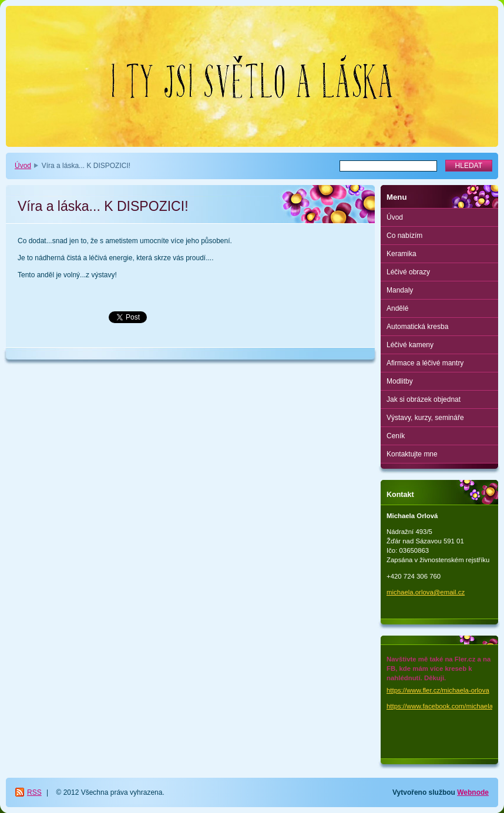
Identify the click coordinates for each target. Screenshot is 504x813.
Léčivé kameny (410, 345)
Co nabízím (404, 236)
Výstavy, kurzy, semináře (425, 418)
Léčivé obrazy (408, 272)
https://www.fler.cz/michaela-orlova (438, 690)
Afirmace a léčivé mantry (425, 363)
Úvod (23, 166)
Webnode (473, 792)
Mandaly (400, 290)
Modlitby (400, 381)
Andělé (397, 308)
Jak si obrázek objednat (424, 399)
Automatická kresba (417, 327)
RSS (34, 792)
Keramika (401, 254)
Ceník (396, 436)
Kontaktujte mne (412, 454)
